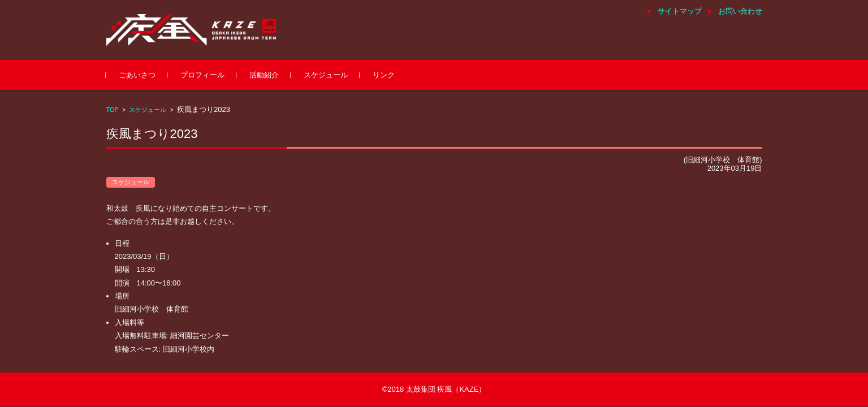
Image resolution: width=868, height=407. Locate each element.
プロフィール (202, 75)
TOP (113, 110)
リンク (384, 75)
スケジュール (326, 75)
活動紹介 (264, 75)
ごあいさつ (137, 75)
